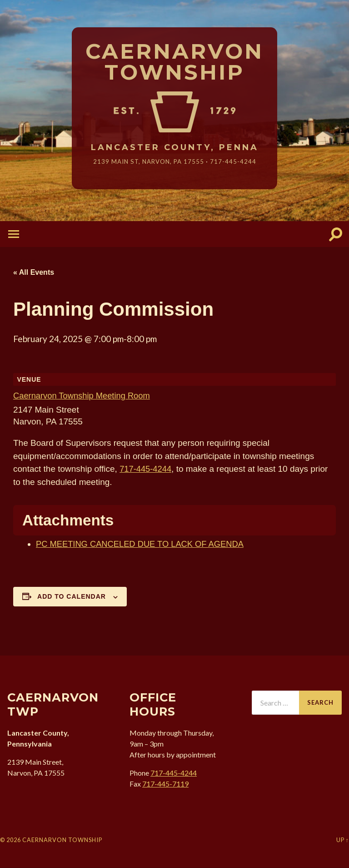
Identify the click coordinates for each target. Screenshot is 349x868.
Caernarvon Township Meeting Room (84, 396)
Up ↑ (343, 840)
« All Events (34, 272)
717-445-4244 (234, 162)
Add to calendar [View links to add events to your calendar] (72, 597)
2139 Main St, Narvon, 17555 (149, 162)
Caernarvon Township (175, 62)
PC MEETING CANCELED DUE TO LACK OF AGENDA (144, 544)
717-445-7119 (165, 784)
